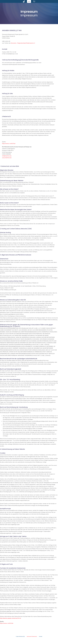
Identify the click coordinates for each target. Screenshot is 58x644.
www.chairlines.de (7, 158)
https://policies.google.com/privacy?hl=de (10, 618)
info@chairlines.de (7, 156)
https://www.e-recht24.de (9, 144)
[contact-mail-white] (34, 1)
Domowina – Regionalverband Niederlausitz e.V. (23, 43)
